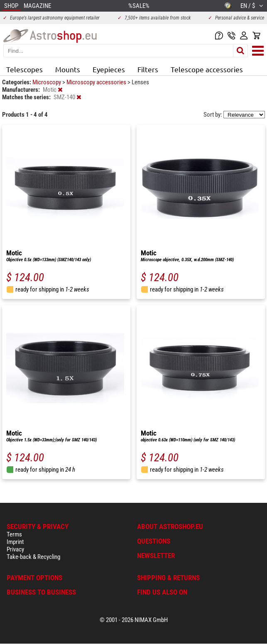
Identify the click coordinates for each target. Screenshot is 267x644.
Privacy (15, 549)
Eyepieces (109, 69)
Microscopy (47, 82)
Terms (14, 534)
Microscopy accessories (97, 82)
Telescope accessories (207, 69)
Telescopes (24, 69)
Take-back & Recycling (33, 557)
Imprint (15, 542)
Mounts (68, 69)
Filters (148, 69)
